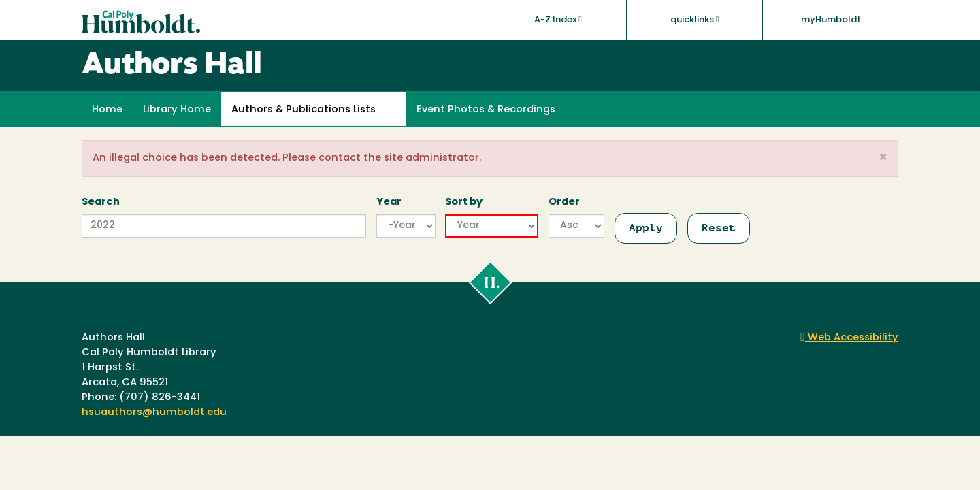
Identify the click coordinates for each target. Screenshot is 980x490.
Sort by (464, 202)
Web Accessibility (849, 338)
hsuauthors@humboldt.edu (154, 413)
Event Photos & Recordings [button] (486, 110)
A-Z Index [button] (558, 20)
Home (107, 110)
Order (564, 202)
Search (101, 202)
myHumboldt (831, 20)
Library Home (177, 110)
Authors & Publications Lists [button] (304, 110)
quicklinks (695, 20)
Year (389, 202)
